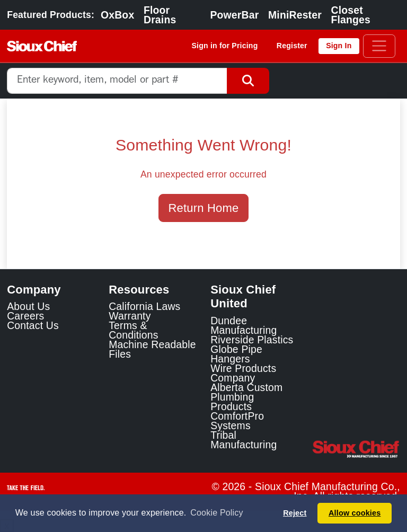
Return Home (204, 208)
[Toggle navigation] (379, 46)
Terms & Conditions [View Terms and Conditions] (133, 330)
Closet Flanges (351, 15)
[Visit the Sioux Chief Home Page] (356, 449)
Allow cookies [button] (355, 513)
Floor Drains (160, 15)
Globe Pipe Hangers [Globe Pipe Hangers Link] (236, 354)
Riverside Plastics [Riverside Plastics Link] (252, 340)
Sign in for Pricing (225, 46)
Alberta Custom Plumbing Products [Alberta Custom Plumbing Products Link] (246, 397)
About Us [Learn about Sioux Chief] (28, 306)
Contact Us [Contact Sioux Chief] (33, 325)
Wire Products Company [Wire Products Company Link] (243, 373)
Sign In (339, 46)
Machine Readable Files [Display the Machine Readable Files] (152, 349)
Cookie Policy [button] (216, 513)
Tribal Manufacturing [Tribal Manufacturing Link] (244, 440)
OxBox (117, 15)
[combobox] (117, 81)
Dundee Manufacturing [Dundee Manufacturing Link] (244, 325)
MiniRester (295, 15)
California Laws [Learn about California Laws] (144, 306)
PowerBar (234, 15)
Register (292, 46)
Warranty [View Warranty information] (130, 316)
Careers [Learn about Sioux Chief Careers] (25, 316)
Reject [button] (295, 513)
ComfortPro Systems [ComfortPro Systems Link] (237, 421)
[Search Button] (248, 81)
